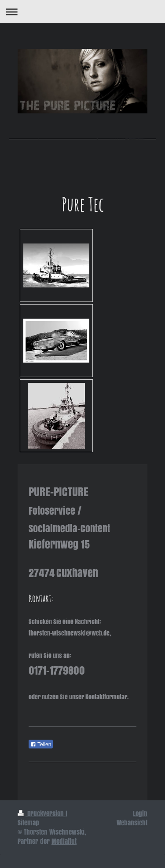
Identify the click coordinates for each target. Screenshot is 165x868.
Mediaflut (64, 841)
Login (140, 814)
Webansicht (132, 823)
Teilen (41, 745)
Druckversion (42, 814)
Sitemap (28, 823)
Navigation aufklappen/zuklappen (82, 12)
